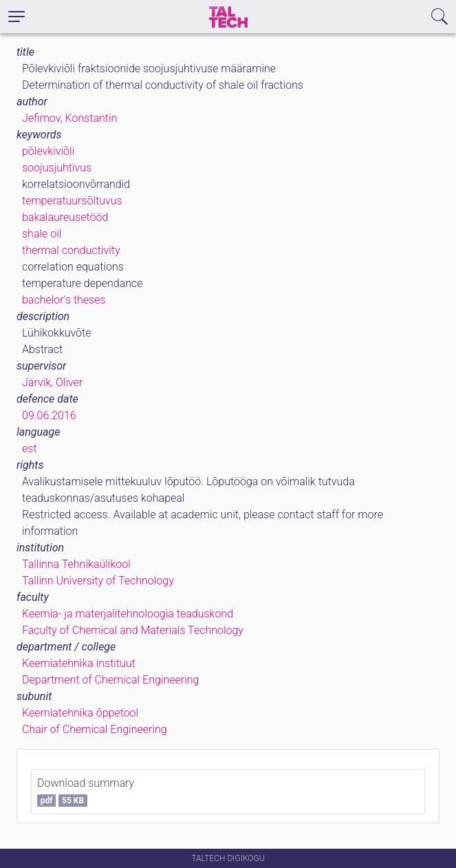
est (30, 448)
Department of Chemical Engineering (110, 680)
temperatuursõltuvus (72, 201)
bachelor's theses (64, 300)
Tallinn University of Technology (98, 581)
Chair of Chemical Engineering (95, 729)
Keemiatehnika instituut (79, 663)
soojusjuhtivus (57, 168)
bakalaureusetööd (65, 217)
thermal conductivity (71, 250)
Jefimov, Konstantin (69, 118)
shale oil (42, 234)
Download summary (86, 792)
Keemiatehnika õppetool (80, 713)
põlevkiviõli (48, 151)
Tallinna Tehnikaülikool (76, 564)
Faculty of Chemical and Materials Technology (133, 630)
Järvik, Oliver (52, 382)
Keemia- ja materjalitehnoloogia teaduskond (128, 614)
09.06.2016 (49, 415)
